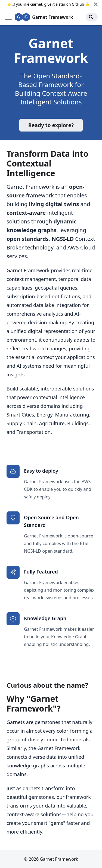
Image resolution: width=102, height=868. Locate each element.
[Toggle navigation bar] (8, 17)
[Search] (92, 17)
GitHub (78, 4)
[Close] (98, 4)
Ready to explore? (51, 125)
